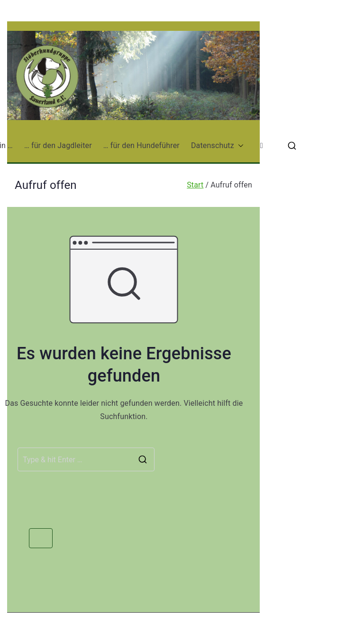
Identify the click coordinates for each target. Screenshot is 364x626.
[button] (239, 146)
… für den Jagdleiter (58, 145)
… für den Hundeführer (141, 145)
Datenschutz (217, 146)
